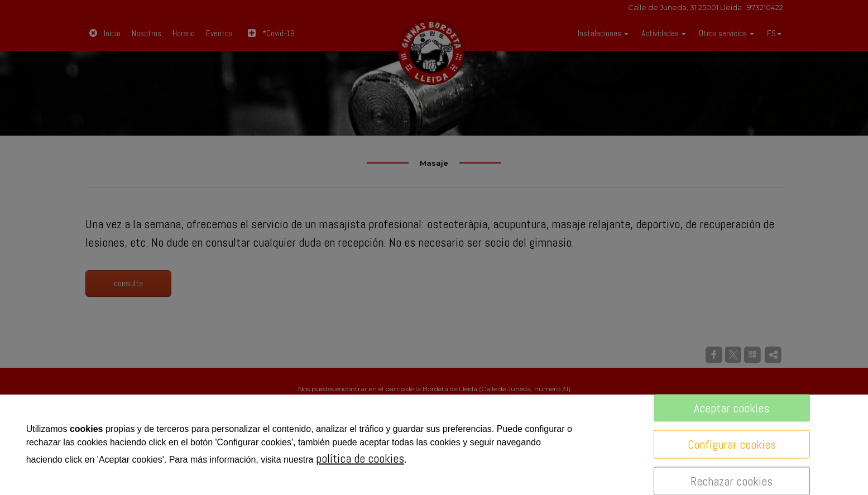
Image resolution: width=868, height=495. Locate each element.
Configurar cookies (732, 444)
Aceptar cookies (732, 408)
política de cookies (360, 458)
